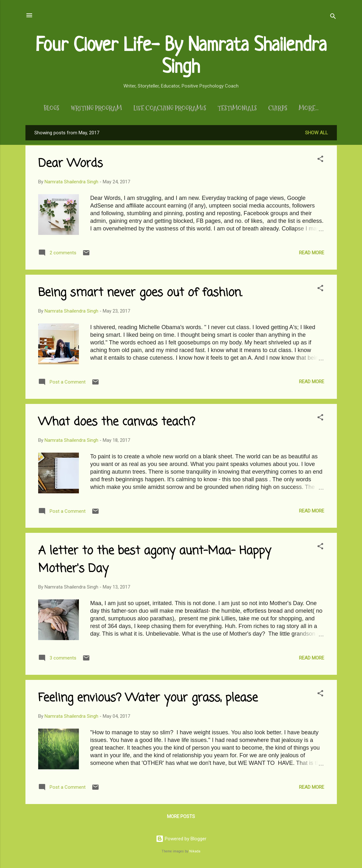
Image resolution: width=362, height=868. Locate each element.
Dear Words (70, 165)
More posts (181, 818)
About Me (309, 108)
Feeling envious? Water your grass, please (148, 699)
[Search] (333, 17)
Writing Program (92, 108)
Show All (317, 134)
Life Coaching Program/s (166, 108)
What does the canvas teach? (117, 423)
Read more (312, 254)
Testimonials (233, 108)
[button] (320, 161)
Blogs (47, 108)
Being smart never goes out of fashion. (140, 294)
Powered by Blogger (181, 839)
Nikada (195, 851)
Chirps (274, 108)
